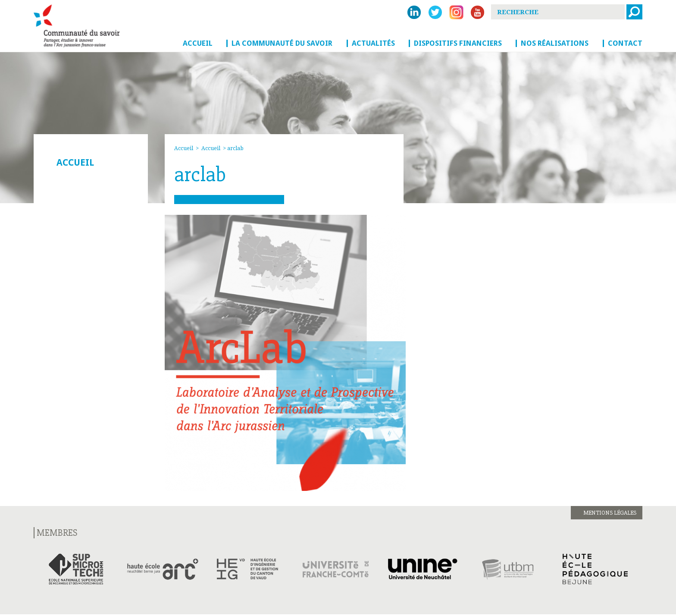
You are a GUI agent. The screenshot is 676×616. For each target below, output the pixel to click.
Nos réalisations (555, 43)
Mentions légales (610, 513)
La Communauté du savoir (282, 43)
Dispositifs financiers (458, 43)
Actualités (373, 43)
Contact (625, 43)
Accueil (198, 43)
